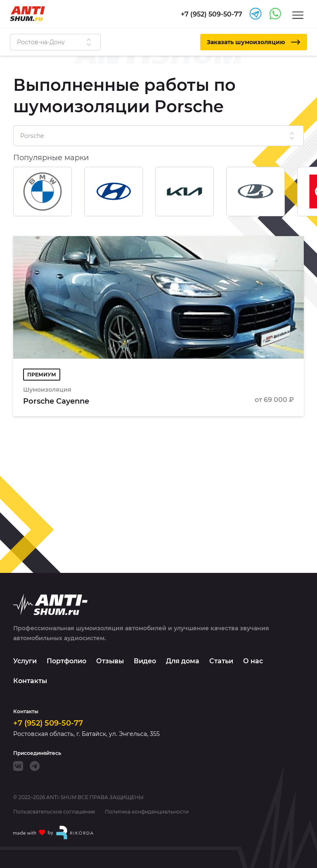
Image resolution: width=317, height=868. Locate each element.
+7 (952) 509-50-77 (48, 723)
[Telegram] (35, 766)
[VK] (18, 766)
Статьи (221, 661)
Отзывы (110, 661)
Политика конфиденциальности (147, 812)
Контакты (30, 681)
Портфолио (66, 661)
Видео (145, 661)
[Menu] (298, 15)
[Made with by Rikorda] (54, 833)
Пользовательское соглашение (54, 812)
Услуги (25, 661)
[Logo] (27, 14)
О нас (253, 661)
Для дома (183, 661)
